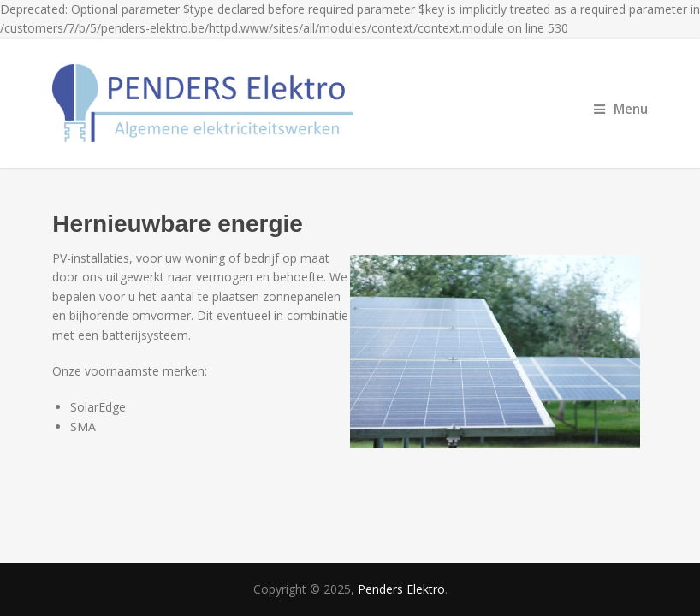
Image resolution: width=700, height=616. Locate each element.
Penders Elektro (401, 589)
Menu (621, 109)
